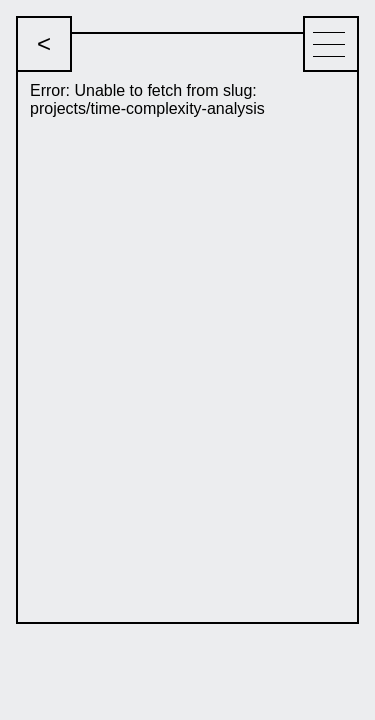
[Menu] (331, 44)
